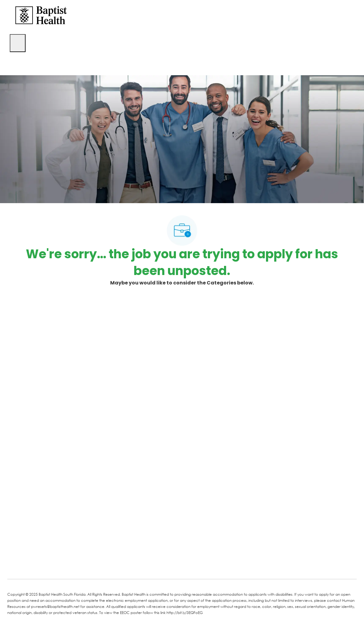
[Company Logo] (41, 15)
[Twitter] (60, 566)
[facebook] (14, 565)
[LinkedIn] (35, 566)
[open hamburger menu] (18, 43)
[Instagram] (84, 566)
